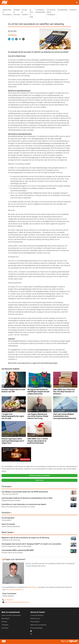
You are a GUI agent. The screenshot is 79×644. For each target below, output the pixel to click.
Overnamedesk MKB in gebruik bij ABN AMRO (18, 550)
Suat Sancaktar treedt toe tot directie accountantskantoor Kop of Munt (27, 498)
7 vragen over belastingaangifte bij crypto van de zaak (13, 416)
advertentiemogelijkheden (15, 590)
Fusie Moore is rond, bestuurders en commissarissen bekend (24, 504)
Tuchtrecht (73, 10)
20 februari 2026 (8, 435)
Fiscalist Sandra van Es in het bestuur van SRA (13, 391)
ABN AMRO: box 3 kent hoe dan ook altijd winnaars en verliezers (64, 392)
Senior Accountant (8, 524)
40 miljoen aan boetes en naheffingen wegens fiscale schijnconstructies (38, 392)
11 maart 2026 (33, 386)
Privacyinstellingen (36, 628)
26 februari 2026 (33, 411)
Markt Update (7, 532)
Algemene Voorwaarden (38, 625)
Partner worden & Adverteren (11, 615)
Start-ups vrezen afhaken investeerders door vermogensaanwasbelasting (65, 416)
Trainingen (5, 625)
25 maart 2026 (7, 386)
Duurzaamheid (62, 10)
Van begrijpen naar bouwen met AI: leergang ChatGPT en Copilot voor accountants (31, 544)
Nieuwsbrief (6, 619)
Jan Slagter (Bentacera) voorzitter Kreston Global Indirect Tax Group (38, 416)
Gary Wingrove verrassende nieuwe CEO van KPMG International (25, 492)
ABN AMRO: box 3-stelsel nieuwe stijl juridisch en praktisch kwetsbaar (38, 441)
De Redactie (12, 35)
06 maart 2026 (59, 386)
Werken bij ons (35, 619)
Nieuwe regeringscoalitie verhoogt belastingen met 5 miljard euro (13, 441)
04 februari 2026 (33, 435)
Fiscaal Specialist (8, 518)
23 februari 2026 (59, 411)
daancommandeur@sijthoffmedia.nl (17, 602)
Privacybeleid (35, 622)
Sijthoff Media (33, 587)
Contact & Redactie (37, 615)
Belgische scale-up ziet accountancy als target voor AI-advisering (25, 538)
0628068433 (9, 600)
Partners (4, 622)
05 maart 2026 (7, 411)
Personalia (6, 486)
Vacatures (6, 513)
